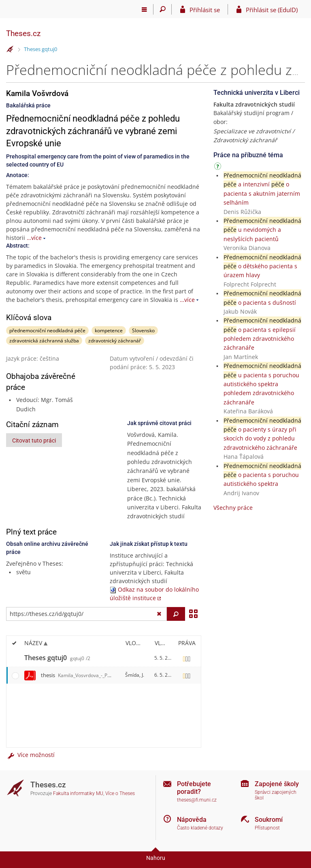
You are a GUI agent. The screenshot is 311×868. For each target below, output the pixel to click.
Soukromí (269, 820)
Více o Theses (120, 793)
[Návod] (219, 168)
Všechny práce (233, 508)
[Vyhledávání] (163, 9)
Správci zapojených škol (276, 795)
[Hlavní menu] (144, 9)
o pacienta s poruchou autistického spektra (262, 475)
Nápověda (192, 820)
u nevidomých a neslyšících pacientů (262, 230)
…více (34, 238)
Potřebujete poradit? (194, 788)
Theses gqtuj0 (40, 49)
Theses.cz (23, 33)
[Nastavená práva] (187, 658)
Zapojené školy (277, 784)
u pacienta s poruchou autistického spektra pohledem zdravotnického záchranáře (262, 384)
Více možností (30, 755)
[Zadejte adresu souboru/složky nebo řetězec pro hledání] (86, 614)
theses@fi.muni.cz (197, 800)
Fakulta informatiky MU (78, 793)
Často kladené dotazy (200, 828)
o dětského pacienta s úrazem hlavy (262, 266)
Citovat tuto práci (34, 440)
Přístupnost (267, 828)
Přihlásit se (205, 10)
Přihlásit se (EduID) (272, 10)
